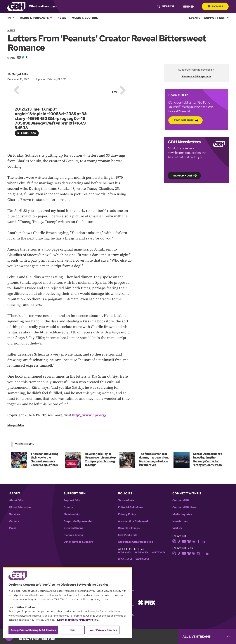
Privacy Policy (127, 514)
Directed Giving (74, 528)
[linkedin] (204, 541)
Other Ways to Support (78, 542)
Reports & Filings (129, 528)
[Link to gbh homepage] (16, 6)
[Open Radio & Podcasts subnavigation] (51, 18)
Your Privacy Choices (103, 630)
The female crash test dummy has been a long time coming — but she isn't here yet (154, 459)
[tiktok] (180, 541)
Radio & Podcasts (34, 18)
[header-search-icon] (165, 6)
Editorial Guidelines (130, 507)
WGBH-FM (125, 559)
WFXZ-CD (158, 553)
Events (195, 18)
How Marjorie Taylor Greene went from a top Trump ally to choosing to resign (100, 459)
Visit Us (177, 528)
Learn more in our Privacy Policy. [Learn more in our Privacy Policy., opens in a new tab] (78, 620)
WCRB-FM (142, 559)
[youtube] (185, 541)
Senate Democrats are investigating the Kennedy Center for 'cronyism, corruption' (208, 459)
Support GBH (215, 18)
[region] (67, 603)
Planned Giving (73, 535)
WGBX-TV (142, 553)
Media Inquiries (182, 514)
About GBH (16, 500)
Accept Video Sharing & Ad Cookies (33, 630)
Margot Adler (20, 74)
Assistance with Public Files (135, 542)
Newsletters (180, 521)
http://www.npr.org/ (89, 415)
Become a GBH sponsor (196, 76)
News (62, 18)
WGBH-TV (125, 553)
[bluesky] (190, 541)
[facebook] (199, 541)
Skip (73, 630)
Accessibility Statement (133, 521)
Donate (215, 6)
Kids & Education (20, 507)
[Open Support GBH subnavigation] (228, 18)
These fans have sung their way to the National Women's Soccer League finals (44, 459)
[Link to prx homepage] (147, 602)
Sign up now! (183, 175)
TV (9, 18)
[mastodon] (195, 553)
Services (15, 514)
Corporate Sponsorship (78, 521)
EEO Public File (128, 535)
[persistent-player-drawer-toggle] (207, 637)
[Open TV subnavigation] (13, 18)
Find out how (184, 120)
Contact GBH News (184, 507)
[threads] (195, 541)
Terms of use (126, 500)
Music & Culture (85, 18)
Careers (14, 521)
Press (13, 528)
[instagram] (175, 541)
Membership (72, 514)
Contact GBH (181, 500)
